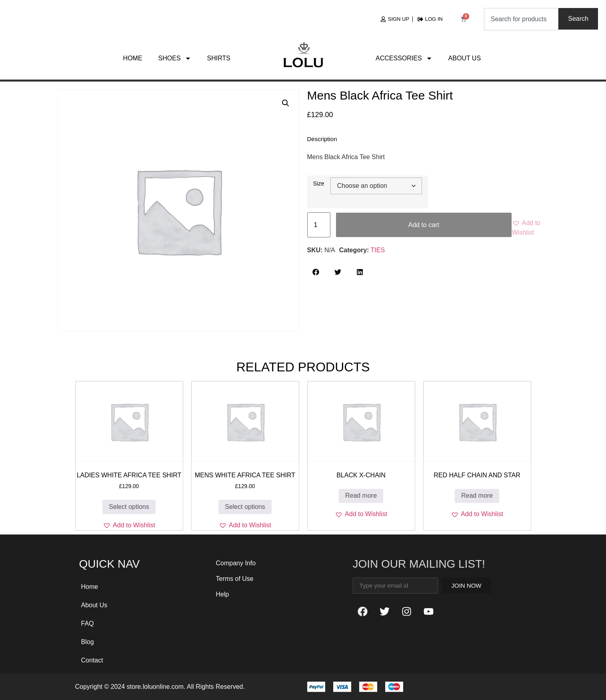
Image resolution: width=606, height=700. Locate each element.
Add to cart (423, 225)
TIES (378, 250)
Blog (88, 642)
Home (133, 58)
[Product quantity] (319, 225)
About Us (465, 58)
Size (319, 183)
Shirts (219, 58)
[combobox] (521, 19)
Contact (92, 660)
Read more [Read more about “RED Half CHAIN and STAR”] (477, 496)
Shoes (175, 58)
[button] (286, 103)
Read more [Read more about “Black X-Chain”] (361, 496)
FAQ (88, 623)
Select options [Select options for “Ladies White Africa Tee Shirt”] (129, 507)
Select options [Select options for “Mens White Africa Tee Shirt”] (245, 507)
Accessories (404, 58)
